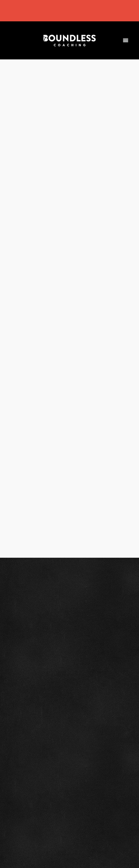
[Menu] (126, 40)
